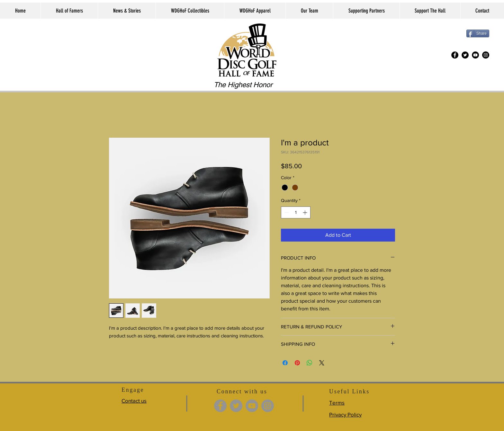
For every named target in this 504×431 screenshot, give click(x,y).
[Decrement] (286, 212)
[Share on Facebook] (285, 363)
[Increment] (306, 212)
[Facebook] (455, 55)
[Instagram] (486, 55)
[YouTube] (475, 55)
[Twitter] (465, 55)
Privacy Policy (345, 414)
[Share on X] (322, 363)
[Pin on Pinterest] (297, 363)
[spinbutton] (296, 212)
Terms (337, 403)
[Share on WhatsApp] (310, 363)
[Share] (478, 33)
